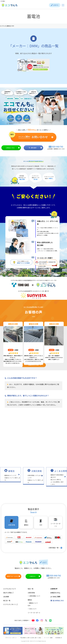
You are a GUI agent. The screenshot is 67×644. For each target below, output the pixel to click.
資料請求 (35, 148)
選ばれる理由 (8, 593)
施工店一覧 (7, 600)
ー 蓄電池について (33, 603)
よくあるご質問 (55, 597)
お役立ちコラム (55, 593)
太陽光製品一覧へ (55, 548)
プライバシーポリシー (11, 638)
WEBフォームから (14, 576)
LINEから (35, 576)
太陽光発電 (36, 471)
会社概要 (6, 597)
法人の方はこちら (57, 600)
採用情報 (59, 638)
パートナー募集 (48, 638)
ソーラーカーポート (55, 522)
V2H (41, 522)
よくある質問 (61, 471)
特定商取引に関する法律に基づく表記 (31, 638)
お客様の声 (54, 589)
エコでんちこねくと (11, 604)
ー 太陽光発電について (34, 596)
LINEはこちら (13, 148)
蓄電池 (11, 471)
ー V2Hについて (32, 609)
